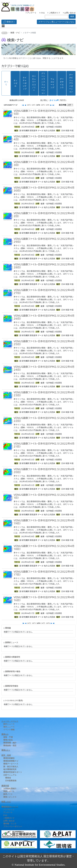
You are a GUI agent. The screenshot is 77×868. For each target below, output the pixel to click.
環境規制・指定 (10, 746)
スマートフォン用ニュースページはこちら (56, 22)
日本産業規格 (11, 781)
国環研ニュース (12, 642)
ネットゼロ (15, 83)
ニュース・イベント (10, 721)
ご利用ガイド (54, 13)
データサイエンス (62, 83)
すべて (6, 83)
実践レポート (9, 791)
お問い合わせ (69, 13)
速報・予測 (8, 737)
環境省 (8, 778)
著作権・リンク (10, 824)
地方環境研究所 (10, 769)
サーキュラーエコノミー (34, 83)
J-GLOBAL (14, 700)
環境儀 (8, 628)
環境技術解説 (9, 758)
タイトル (53, 100)
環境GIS (5, 734)
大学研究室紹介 (10, 789)
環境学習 (5, 786)
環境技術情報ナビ (11, 761)
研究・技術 (6, 755)
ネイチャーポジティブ (25, 83)
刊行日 (63, 100)
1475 (43, 105)
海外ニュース (9, 727)
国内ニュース (9, 724)
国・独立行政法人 (11, 767)
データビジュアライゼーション (71, 83)
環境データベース (11, 764)
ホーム (4, 33)
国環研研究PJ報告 (13, 671)
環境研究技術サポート (13, 772)
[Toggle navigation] (3, 26)
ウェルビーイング (52, 83)
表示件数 (63, 105)
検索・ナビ (15, 33)
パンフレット (9, 810)
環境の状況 (8, 740)
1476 (48, 105)
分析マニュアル (10, 775)
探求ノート (8, 794)
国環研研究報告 (12, 686)
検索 (72, 16)
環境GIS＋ (9, 22)
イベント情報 (9, 730)
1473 (33, 105)
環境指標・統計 (10, 743)
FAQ (42, 13)
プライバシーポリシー (13, 826)
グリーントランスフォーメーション (43, 83)
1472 (29, 105)
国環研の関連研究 (13, 657)
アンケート (31, 13)
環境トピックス (10, 797)
